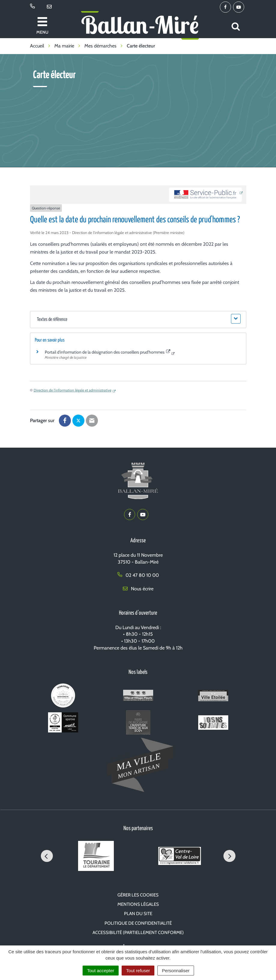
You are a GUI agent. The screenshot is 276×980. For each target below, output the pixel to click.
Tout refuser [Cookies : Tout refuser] (138, 971)
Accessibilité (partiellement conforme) (138, 933)
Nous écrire (138, 589)
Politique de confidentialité (138, 923)
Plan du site (138, 914)
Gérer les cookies (138, 895)
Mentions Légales (138, 904)
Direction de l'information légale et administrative (73, 390)
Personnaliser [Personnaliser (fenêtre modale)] (176, 971)
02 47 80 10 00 (138, 575)
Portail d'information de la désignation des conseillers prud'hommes (108, 352)
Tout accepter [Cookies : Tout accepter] (101, 971)
